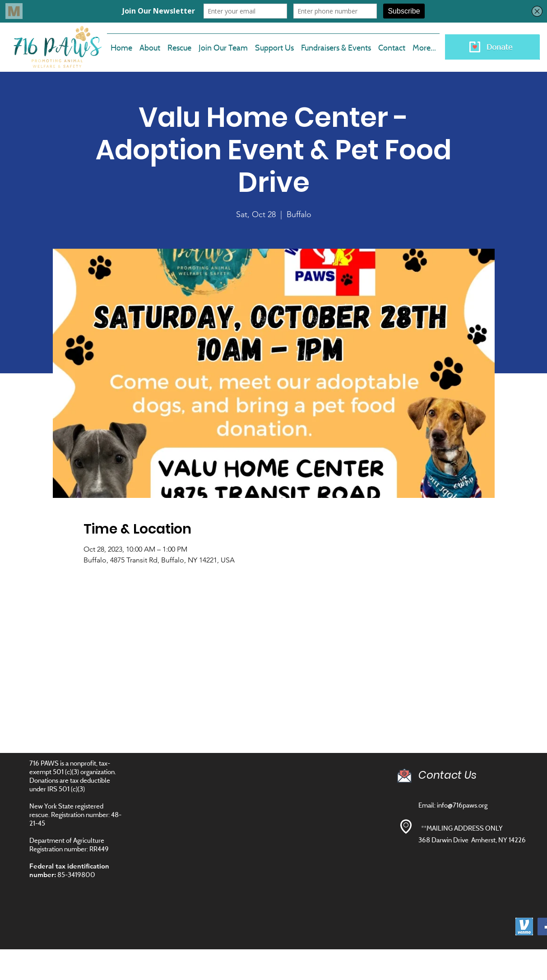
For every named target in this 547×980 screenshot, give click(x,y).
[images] (524, 927)
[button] (223, 44)
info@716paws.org (462, 805)
